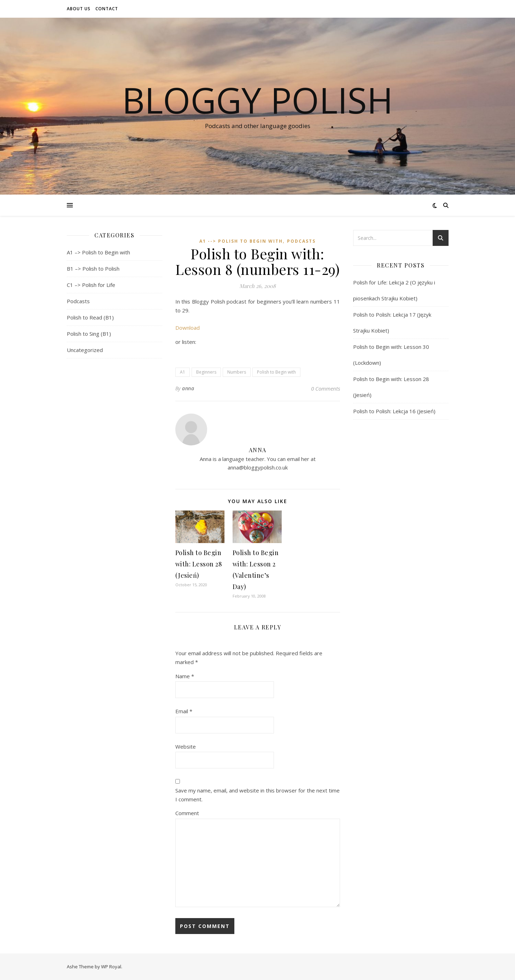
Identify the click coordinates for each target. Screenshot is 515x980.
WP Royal (111, 967)
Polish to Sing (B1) (89, 334)
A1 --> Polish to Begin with (241, 241)
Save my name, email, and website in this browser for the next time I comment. (257, 795)
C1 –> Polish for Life (91, 285)
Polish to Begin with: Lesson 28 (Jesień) (199, 564)
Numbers (237, 372)
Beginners (206, 372)
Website (186, 746)
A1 (183, 372)
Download (188, 328)
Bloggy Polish (257, 100)
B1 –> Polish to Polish (93, 269)
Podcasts (78, 301)
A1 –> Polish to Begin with (98, 252)
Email (184, 711)
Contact (107, 9)
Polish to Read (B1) (90, 317)
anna (188, 388)
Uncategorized (85, 350)
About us (79, 9)
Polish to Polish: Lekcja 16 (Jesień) (394, 411)
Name (185, 676)
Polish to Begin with (276, 372)
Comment (187, 813)
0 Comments (326, 388)
